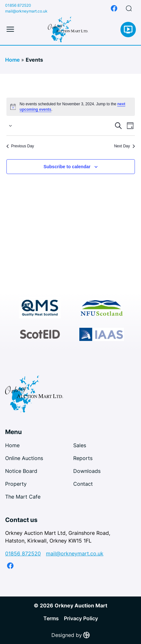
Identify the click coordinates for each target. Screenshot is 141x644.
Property (16, 484)
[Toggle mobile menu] (10, 30)
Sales (80, 445)
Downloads (87, 471)
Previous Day (20, 146)
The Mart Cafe (23, 497)
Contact (83, 484)
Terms (51, 618)
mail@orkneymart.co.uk (26, 11)
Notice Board (21, 471)
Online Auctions (24, 458)
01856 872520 (18, 5)
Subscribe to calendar (67, 167)
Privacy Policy (81, 618)
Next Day (124, 146)
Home (12, 60)
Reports (83, 458)
